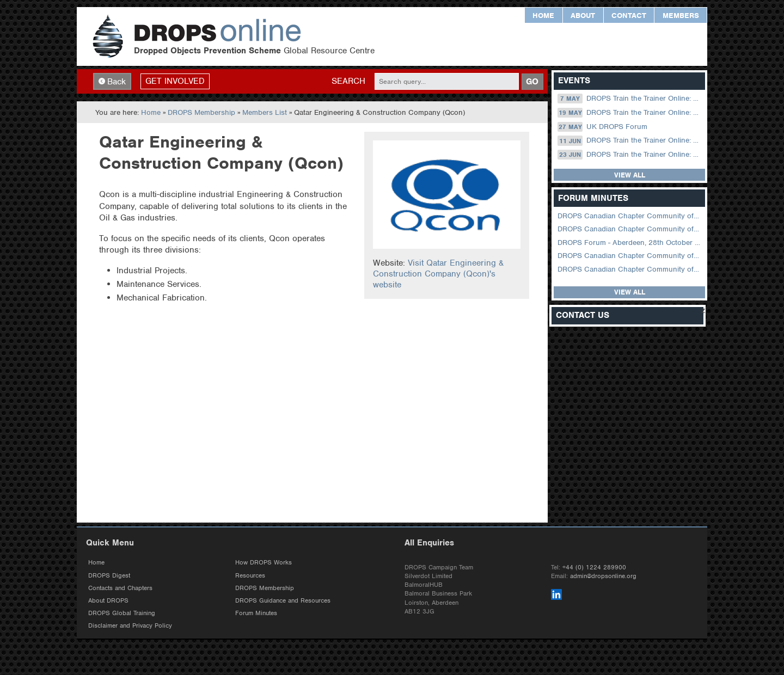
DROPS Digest (109, 576)
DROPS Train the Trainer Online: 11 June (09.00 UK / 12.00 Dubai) (630, 141)
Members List (265, 113)
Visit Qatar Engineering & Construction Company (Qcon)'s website (438, 274)
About (583, 16)
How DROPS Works (264, 563)
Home (543, 16)
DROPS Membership (201, 113)
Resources (250, 576)
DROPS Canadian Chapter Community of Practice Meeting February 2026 (630, 229)
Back (112, 82)
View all (630, 176)
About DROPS (108, 601)
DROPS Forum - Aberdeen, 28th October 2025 (630, 243)
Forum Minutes (256, 614)
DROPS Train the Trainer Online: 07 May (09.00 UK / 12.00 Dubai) (630, 99)
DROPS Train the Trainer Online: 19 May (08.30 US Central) (630, 113)
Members (681, 16)
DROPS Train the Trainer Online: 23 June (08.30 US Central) (630, 155)
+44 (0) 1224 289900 (594, 568)
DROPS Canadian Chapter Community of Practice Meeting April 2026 (630, 216)
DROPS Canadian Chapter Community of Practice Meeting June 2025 (630, 269)
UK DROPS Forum (602, 127)
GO (532, 82)
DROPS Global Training (122, 614)
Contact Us (583, 316)
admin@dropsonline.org (603, 576)
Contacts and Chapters (120, 588)
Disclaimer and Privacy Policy (130, 627)
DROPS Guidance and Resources (283, 601)
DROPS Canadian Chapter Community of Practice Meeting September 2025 (630, 256)
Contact (629, 16)
